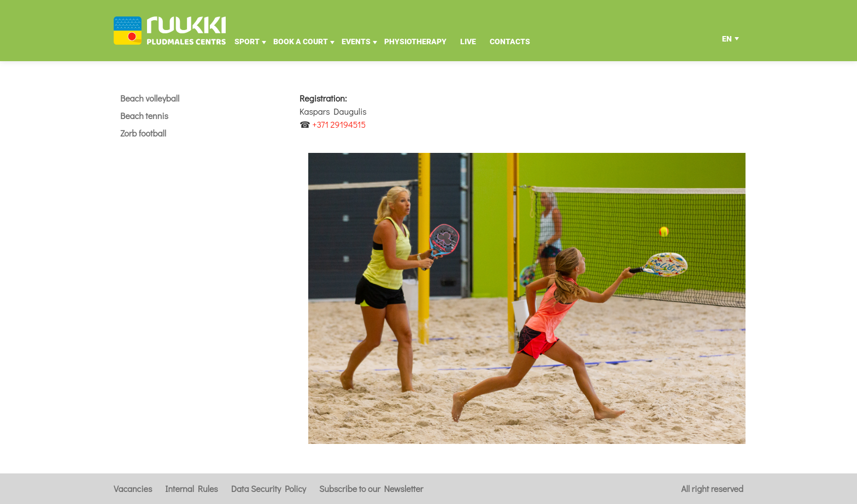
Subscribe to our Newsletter (371, 488)
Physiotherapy (415, 41)
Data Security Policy (269, 488)
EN (727, 41)
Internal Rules (191, 488)
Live (468, 41)
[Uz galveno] (170, 31)
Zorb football (143, 133)
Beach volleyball (150, 98)
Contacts (510, 41)
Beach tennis (144, 115)
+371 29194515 (339, 124)
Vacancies (133, 488)
